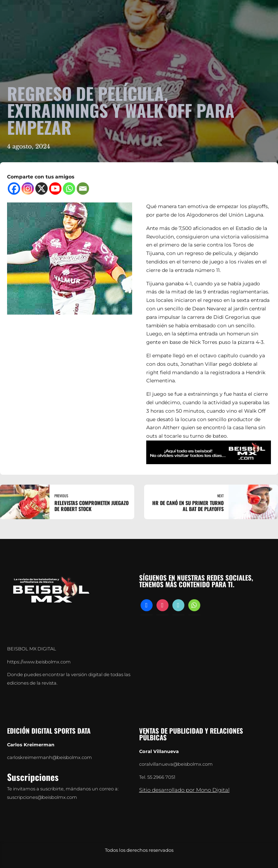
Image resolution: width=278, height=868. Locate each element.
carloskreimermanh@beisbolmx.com (49, 757)
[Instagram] (28, 189)
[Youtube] (55, 189)
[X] (42, 189)
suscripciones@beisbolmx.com (42, 797)
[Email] (83, 189)
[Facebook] (14, 189)
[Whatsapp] (69, 189)
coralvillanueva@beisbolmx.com (176, 764)
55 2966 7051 (161, 777)
